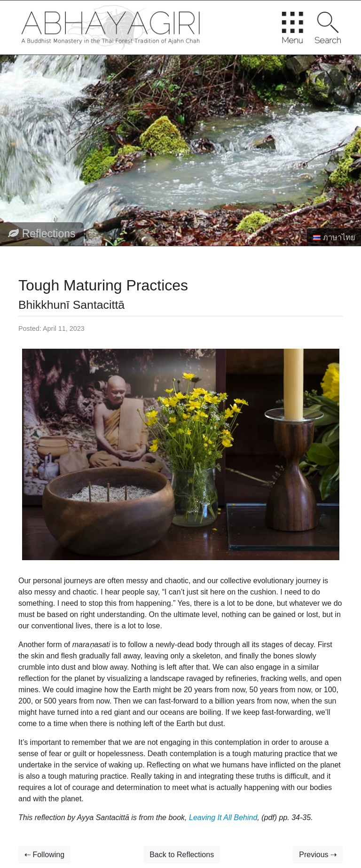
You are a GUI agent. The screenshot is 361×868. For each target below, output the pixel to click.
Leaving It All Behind (222, 817)
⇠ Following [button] (44, 855)
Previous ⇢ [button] (318, 855)
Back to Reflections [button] (182, 855)
